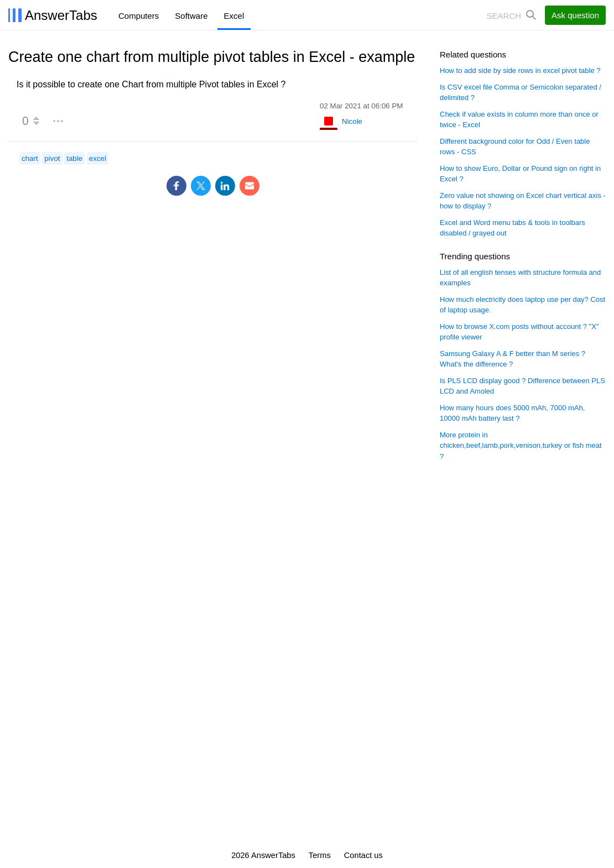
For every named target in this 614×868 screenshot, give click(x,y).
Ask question (575, 15)
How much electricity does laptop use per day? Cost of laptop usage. (522, 305)
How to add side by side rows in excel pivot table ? (520, 70)
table (74, 158)
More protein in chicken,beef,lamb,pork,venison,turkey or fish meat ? (521, 446)
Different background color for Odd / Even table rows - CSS (515, 147)
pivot (52, 158)
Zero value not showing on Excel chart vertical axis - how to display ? (523, 201)
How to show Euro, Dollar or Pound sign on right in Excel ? (520, 174)
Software (191, 16)
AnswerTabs (61, 15)
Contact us (363, 855)
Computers (139, 16)
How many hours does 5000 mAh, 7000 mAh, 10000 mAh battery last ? (512, 413)
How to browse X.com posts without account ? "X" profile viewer (519, 332)
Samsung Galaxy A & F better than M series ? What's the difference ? (512, 359)
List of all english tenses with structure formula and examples (520, 278)
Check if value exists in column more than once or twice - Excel (519, 120)
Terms (320, 855)
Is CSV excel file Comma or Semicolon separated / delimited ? (521, 93)
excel (98, 158)
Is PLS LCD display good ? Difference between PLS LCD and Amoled (522, 386)
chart (30, 158)
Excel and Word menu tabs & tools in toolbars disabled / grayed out (512, 228)
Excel (234, 16)
